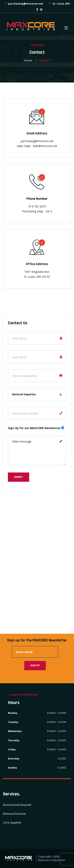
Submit (19, 477)
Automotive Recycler (17, 805)
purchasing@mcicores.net (24, 4)
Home (28, 60)
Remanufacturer (15, 814)
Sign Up (35, 666)
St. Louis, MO (59, 4)
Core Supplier (12, 823)
